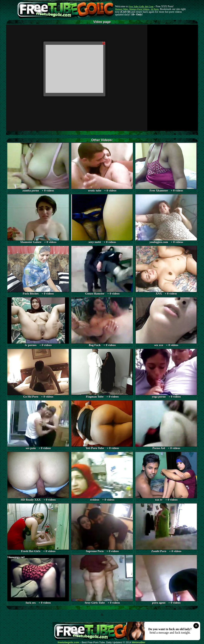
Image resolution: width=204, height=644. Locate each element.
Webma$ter (139, 642)
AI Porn (155, 9)
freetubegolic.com (68, 642)
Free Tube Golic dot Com (141, 7)
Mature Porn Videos (139, 9)
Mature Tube (122, 9)
